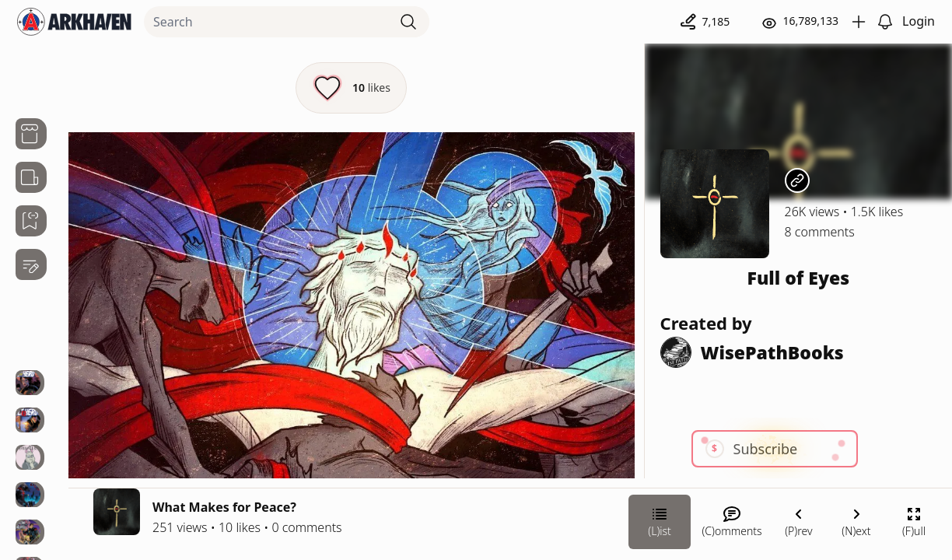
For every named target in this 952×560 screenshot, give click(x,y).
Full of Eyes (798, 278)
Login (919, 21)
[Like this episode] (351, 88)
